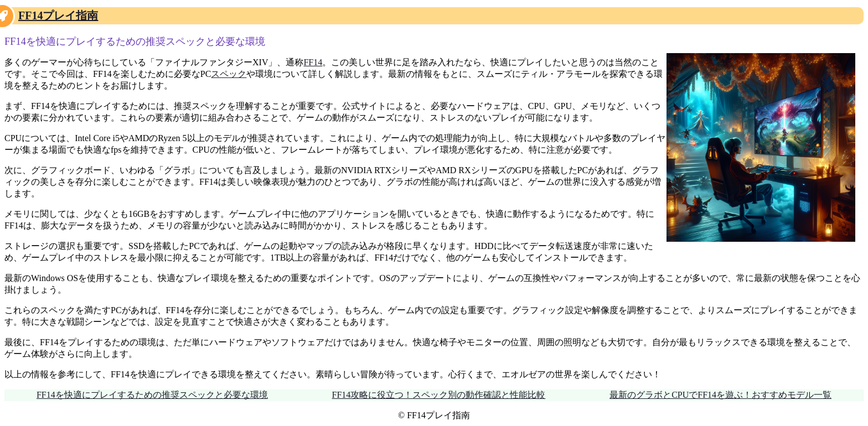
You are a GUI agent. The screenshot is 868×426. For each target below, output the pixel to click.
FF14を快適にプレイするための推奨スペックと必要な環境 (152, 395)
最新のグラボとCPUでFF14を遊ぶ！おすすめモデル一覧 (720, 395)
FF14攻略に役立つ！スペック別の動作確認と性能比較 (439, 395)
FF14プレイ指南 (58, 15)
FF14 (313, 62)
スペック (229, 74)
